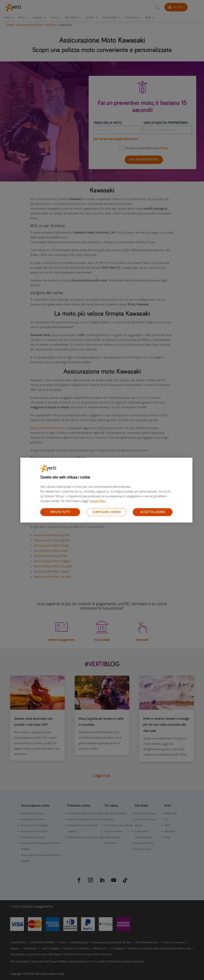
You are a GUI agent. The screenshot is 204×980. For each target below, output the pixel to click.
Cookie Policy (97, 501)
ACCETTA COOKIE (153, 512)
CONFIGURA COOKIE (106, 512)
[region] (106, 490)
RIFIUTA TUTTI (60, 512)
